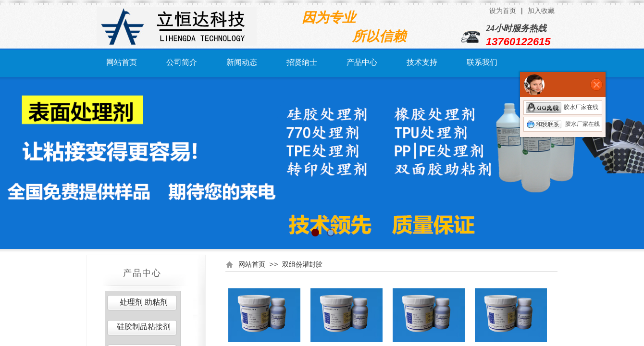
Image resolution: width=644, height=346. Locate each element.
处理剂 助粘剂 (144, 302)
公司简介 (182, 62)
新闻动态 (242, 62)
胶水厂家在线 (562, 107)
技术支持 (422, 62)
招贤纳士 (302, 62)
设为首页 (503, 11)
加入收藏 (541, 11)
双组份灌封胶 (302, 264)
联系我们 (482, 62)
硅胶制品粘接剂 (144, 327)
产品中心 (362, 62)
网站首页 (122, 62)
